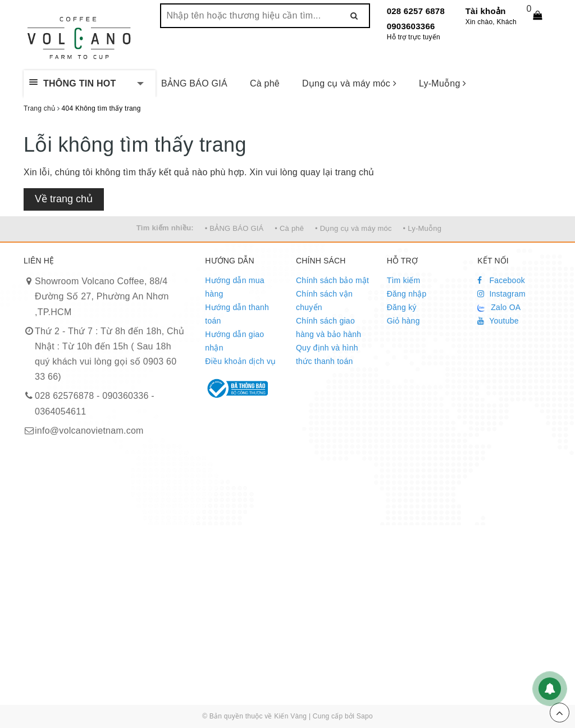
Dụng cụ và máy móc (349, 83)
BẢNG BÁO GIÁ (194, 83)
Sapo (365, 716)
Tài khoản (486, 11)
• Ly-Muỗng (423, 228)
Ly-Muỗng (443, 83)
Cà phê (265, 83)
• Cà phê (289, 228)
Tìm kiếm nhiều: (165, 228)
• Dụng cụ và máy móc (353, 228)
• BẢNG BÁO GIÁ (234, 228)
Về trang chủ (64, 199)
